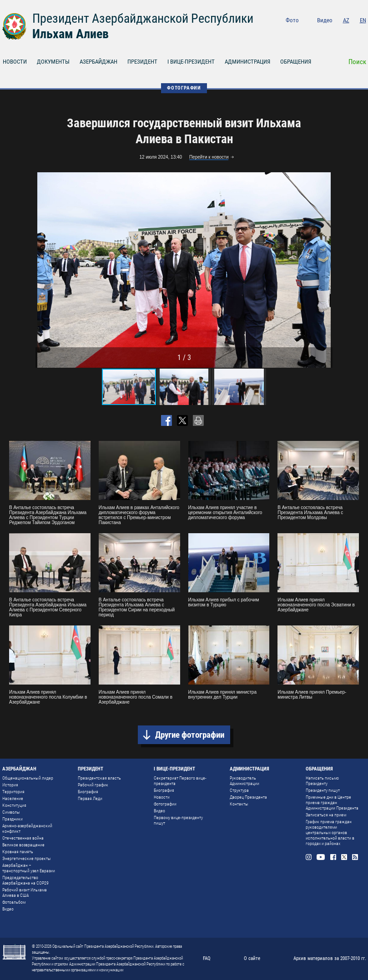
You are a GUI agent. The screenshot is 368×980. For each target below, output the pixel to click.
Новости (162, 797)
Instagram (312, 32)
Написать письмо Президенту (322, 781)
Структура (239, 790)
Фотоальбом (14, 902)
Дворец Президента (248, 797)
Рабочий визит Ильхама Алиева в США (25, 892)
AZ (346, 20)
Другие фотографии (190, 735)
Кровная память (18, 852)
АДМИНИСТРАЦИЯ (247, 62)
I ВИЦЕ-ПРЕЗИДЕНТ (191, 62)
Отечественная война (23, 838)
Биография (88, 792)
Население (13, 798)
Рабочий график (93, 785)
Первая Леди (90, 798)
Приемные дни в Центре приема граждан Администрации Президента (332, 802)
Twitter (351, 32)
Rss (363, 32)
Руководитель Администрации (244, 781)
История (10, 785)
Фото (292, 20)
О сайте (252, 958)
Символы (11, 812)
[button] (324, 270)
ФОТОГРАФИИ (184, 88)
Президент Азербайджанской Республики (143, 18)
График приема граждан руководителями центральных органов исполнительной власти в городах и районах (330, 832)
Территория (13, 792)
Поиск (357, 62)
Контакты (239, 804)
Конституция (14, 805)
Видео (325, 20)
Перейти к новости (209, 157)
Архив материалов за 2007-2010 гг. (330, 958)
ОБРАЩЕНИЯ (296, 62)
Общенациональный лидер (28, 778)
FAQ (207, 958)
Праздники (13, 819)
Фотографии (165, 804)
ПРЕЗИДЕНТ (142, 62)
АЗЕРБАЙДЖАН (98, 62)
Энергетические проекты (27, 858)
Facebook (339, 32)
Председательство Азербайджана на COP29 (25, 880)
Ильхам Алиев (71, 34)
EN (363, 20)
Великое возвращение (23, 845)
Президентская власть (99, 778)
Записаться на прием (326, 815)
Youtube (325, 32)
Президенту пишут (323, 790)
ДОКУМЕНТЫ (53, 62)
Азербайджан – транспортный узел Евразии (29, 868)
